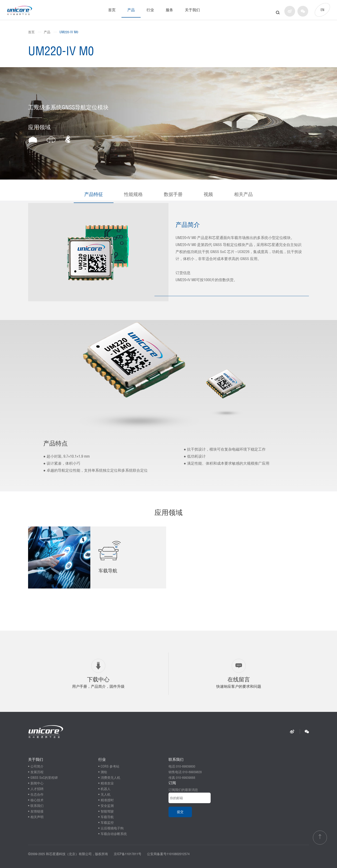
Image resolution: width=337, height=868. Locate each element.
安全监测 (107, 806)
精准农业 (107, 783)
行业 (150, 10)
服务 (169, 10)
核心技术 (37, 800)
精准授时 (107, 800)
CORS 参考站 (110, 766)
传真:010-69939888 (182, 778)
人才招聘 (37, 789)
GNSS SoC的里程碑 (44, 778)
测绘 (104, 772)
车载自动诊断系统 (114, 834)
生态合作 (37, 794)
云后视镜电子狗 (112, 828)
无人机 (106, 794)
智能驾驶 (107, 811)
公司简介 (37, 766)
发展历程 (37, 772)
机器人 (106, 789)
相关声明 (37, 817)
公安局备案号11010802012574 (168, 854)
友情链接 (37, 811)
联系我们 (37, 806)
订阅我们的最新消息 (183, 790)
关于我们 (192, 10)
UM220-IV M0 (69, 32)
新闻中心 (37, 783)
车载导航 (107, 817)
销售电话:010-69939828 (185, 772)
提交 (180, 812)
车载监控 (107, 823)
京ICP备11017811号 (128, 854)
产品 (131, 10)
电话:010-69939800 (182, 766)
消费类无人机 (110, 778)
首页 (112, 10)
